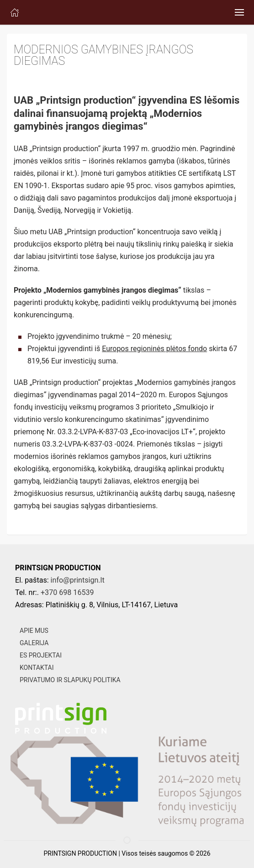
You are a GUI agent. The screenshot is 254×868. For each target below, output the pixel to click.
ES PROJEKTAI (41, 655)
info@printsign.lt (78, 580)
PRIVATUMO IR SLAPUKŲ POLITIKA (70, 680)
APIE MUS (34, 631)
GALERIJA (34, 643)
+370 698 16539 (67, 592)
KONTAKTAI (37, 668)
